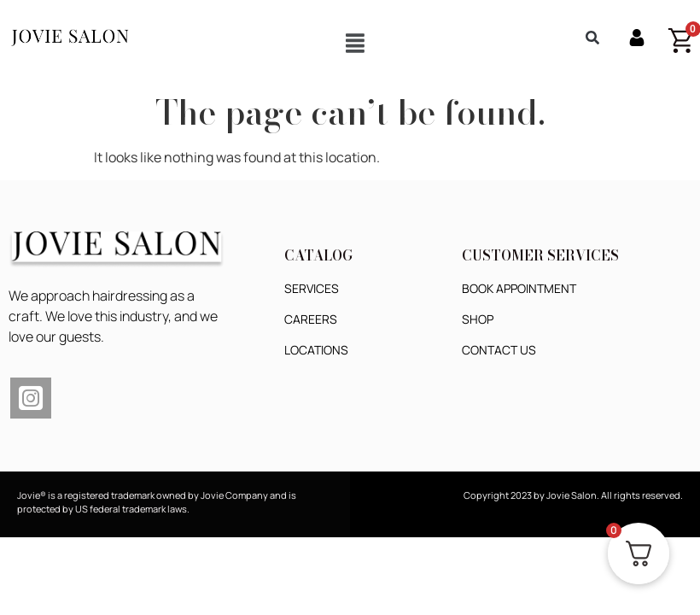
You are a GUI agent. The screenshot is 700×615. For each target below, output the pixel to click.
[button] (355, 43)
